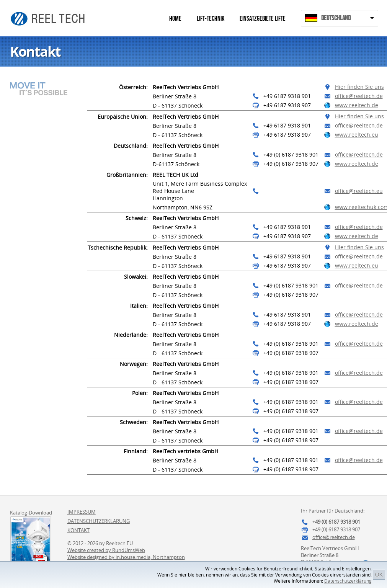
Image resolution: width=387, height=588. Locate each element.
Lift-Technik (211, 19)
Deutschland (336, 18)
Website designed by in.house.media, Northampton (126, 557)
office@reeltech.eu (359, 191)
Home (175, 19)
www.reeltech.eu (357, 135)
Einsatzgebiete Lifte (263, 19)
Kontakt (78, 530)
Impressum (82, 512)
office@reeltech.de (359, 96)
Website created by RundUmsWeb (106, 550)
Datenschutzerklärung (348, 581)
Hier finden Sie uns (359, 87)
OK (379, 575)
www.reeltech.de (357, 105)
